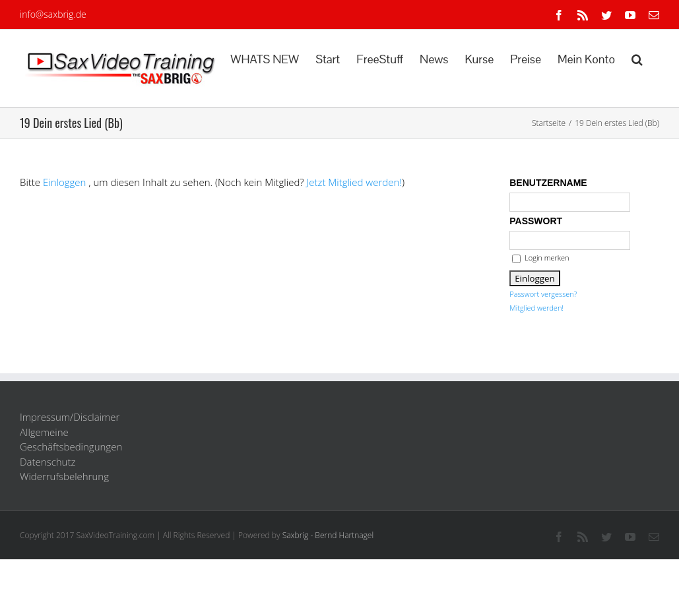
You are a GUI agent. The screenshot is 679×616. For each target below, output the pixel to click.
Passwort (536, 221)
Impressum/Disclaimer (70, 417)
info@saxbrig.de (53, 14)
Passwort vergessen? (543, 294)
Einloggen (64, 182)
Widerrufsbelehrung (64, 476)
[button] (637, 58)
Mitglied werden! (536, 308)
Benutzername (548, 183)
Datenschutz (48, 462)
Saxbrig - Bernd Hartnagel (328, 535)
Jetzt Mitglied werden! (354, 182)
